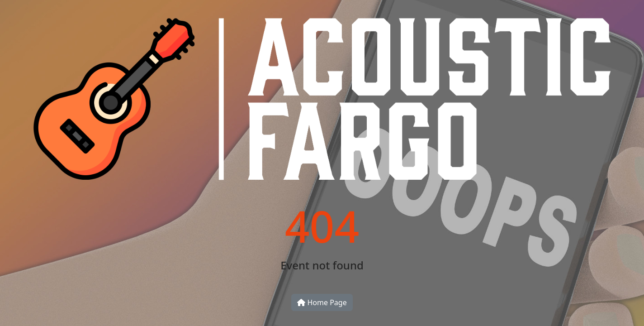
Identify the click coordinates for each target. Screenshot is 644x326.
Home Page (322, 302)
